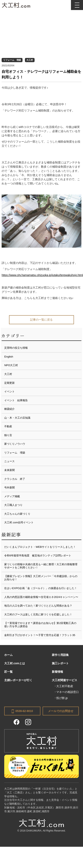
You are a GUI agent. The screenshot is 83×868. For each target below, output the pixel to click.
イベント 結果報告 (16, 400)
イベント (9, 391)
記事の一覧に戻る (41, 320)
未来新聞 (9, 470)
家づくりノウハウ (15, 444)
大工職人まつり (13, 505)
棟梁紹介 (9, 409)
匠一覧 (8, 672)
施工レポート (60, 663)
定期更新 (9, 383)
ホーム (8, 655)
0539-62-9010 (22, 711)
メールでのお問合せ (61, 711)
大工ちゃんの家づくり (17, 514)
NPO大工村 (11, 365)
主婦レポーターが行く (18, 680)
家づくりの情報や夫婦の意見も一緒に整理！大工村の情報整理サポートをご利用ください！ (41, 566)
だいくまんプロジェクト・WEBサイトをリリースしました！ (40, 547)
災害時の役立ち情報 (16, 348)
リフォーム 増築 (12, 60)
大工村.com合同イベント (19, 522)
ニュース (9, 461)
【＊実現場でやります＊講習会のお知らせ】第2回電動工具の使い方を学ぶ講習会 (40, 625)
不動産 (8, 426)
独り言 (8, 435)
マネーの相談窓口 (68, 692)
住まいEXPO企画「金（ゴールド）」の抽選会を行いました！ (41, 588)
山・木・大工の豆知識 (17, 418)
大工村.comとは (15, 663)
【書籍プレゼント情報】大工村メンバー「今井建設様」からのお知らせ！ (41, 578)
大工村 (30, 60)
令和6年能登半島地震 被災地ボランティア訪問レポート (38, 556)
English (9, 357)
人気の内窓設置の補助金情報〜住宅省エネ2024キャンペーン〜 (41, 597)
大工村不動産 (65, 686)
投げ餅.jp (62, 698)
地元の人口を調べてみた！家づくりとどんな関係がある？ (38, 606)
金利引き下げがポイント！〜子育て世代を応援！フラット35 (40, 635)
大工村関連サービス (65, 680)
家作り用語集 (60, 655)
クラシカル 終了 (15, 479)
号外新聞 (9, 488)
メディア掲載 (12, 496)
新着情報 (57, 672)
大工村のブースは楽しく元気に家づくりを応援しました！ (38, 614)
